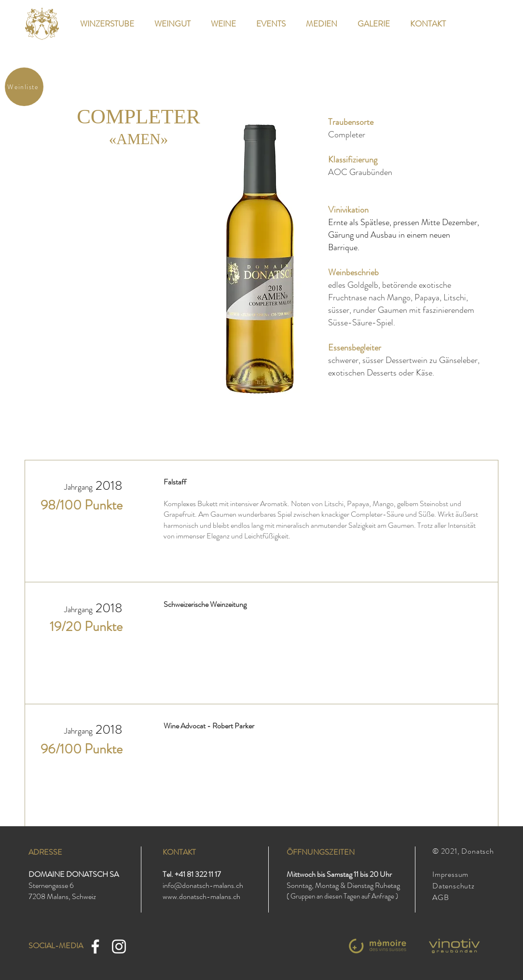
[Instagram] (119, 946)
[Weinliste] (24, 87)
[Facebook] (95, 946)
